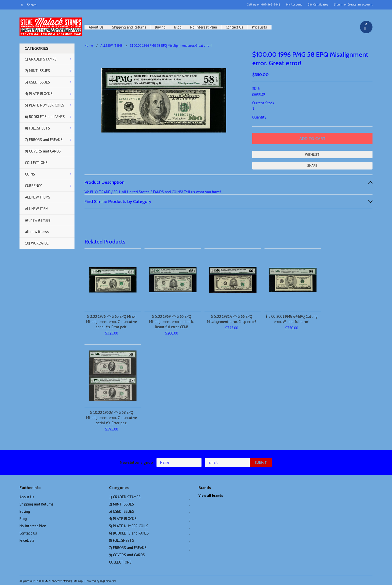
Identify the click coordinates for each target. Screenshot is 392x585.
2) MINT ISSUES (37, 71)
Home (89, 46)
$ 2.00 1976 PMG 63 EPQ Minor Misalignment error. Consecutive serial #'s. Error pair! (112, 322)
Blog (178, 27)
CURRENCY (33, 186)
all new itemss (37, 232)
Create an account (360, 4)
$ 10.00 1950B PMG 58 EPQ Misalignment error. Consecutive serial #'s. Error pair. (112, 418)
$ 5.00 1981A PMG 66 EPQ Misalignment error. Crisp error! (231, 319)
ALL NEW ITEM (37, 209)
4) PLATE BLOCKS (39, 94)
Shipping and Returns (129, 27)
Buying (160, 27)
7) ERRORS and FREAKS (44, 140)
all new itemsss (38, 220)
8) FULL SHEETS (37, 128)
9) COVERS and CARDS (43, 151)
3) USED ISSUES (37, 82)
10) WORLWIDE (37, 243)
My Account (294, 4)
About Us (96, 27)
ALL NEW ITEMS (38, 197)
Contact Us (234, 27)
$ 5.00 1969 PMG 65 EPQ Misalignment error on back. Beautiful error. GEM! (171, 322)
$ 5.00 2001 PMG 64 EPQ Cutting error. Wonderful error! (291, 319)
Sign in (339, 4)
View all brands (211, 495)
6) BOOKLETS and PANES (45, 117)
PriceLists (259, 27)
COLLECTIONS (36, 163)
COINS (30, 174)
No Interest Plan (204, 27)
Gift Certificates (318, 4)
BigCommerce (108, 581)
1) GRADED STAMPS (41, 59)
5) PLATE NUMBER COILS (45, 105)
